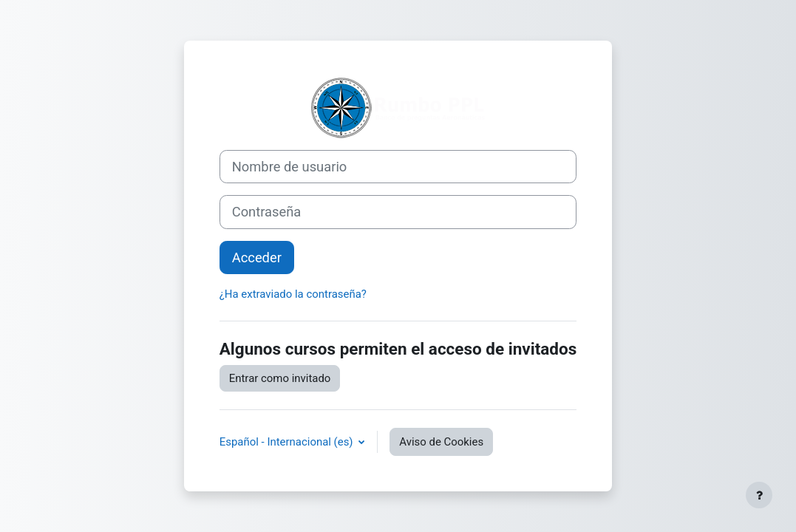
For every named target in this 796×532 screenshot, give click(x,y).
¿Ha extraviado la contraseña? (293, 294)
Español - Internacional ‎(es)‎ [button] (288, 442)
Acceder (257, 258)
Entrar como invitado (280, 378)
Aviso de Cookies (441, 442)
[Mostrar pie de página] (759, 495)
